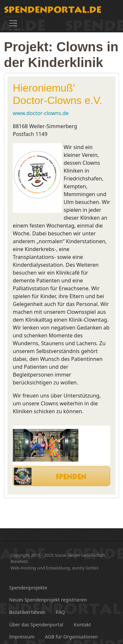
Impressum (22, 637)
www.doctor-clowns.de (41, 113)
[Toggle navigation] (13, 23)
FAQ (61, 612)
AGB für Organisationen (71, 637)
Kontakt (82, 625)
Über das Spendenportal (36, 625)
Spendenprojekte (28, 588)
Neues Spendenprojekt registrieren (48, 600)
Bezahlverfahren (27, 612)
